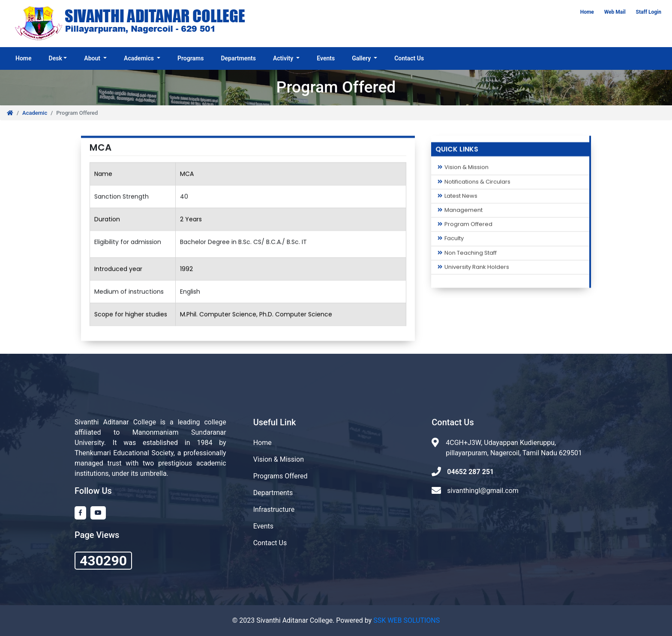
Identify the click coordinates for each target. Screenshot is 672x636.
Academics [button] (139, 58)
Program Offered (465, 227)
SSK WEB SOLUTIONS (406, 620)
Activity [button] (284, 58)
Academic (35, 113)
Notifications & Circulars (474, 184)
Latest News (457, 198)
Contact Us (409, 58)
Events (326, 58)
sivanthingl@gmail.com (483, 491)
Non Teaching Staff (467, 255)
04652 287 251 (470, 472)
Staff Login (649, 12)
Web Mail (615, 12)
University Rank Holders (473, 269)
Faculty (451, 241)
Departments (238, 58)
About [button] (93, 58)
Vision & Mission (463, 170)
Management (460, 212)
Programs (190, 58)
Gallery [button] (362, 58)
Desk (55, 58)
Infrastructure (274, 509)
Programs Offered (280, 476)
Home (587, 12)
